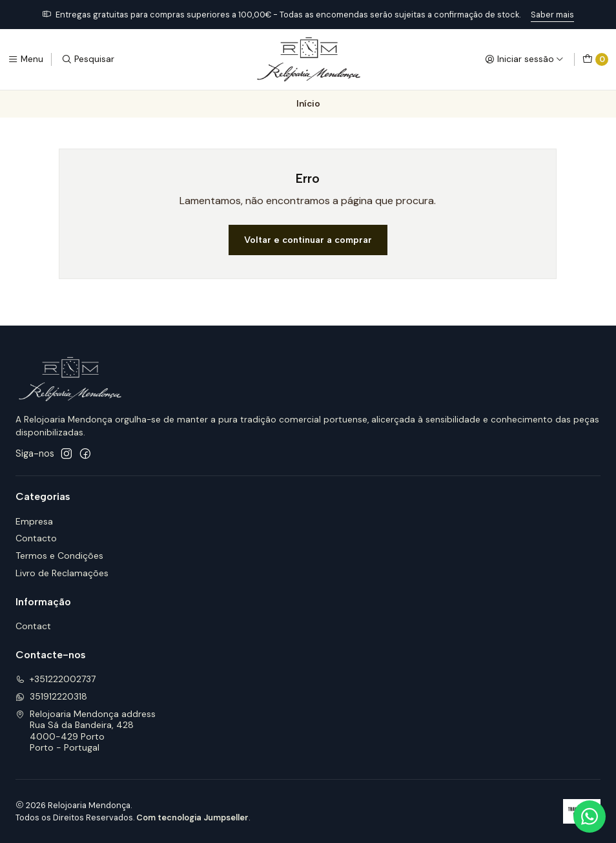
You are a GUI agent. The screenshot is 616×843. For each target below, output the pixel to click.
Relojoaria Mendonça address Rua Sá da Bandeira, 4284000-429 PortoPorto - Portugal (86, 731)
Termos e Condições (59, 556)
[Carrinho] (595, 59)
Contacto (36, 538)
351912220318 (51, 696)
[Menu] (26, 59)
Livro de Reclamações (62, 573)
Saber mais (552, 15)
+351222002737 (56, 679)
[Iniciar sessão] (524, 59)
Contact (33, 626)
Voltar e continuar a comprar (308, 240)
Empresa (34, 521)
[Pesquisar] (88, 59)
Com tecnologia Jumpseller (192, 817)
